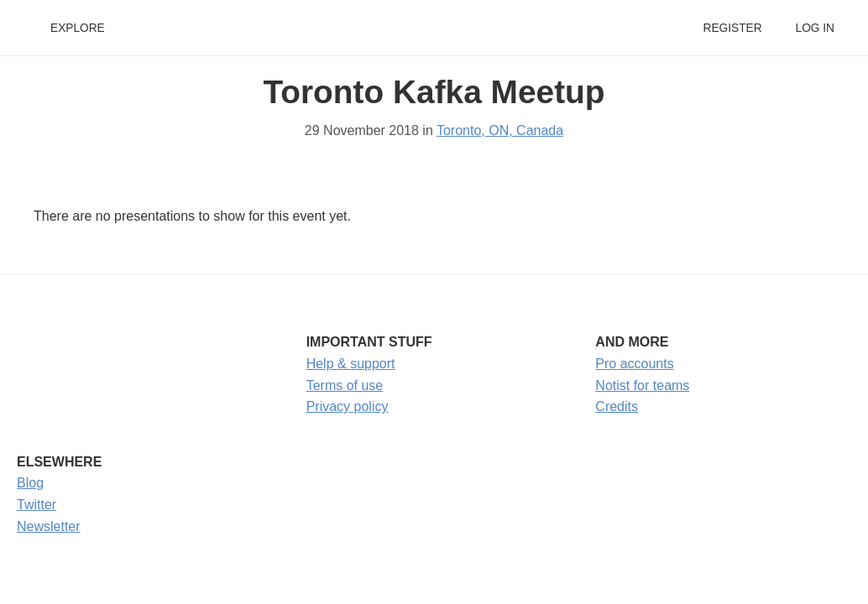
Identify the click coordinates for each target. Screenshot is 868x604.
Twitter (37, 505)
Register (732, 28)
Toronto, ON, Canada (500, 130)
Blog (30, 483)
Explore (78, 28)
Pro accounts (634, 364)
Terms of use (345, 385)
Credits (617, 406)
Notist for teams (642, 385)
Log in (815, 28)
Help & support (351, 364)
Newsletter (49, 526)
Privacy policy (348, 406)
